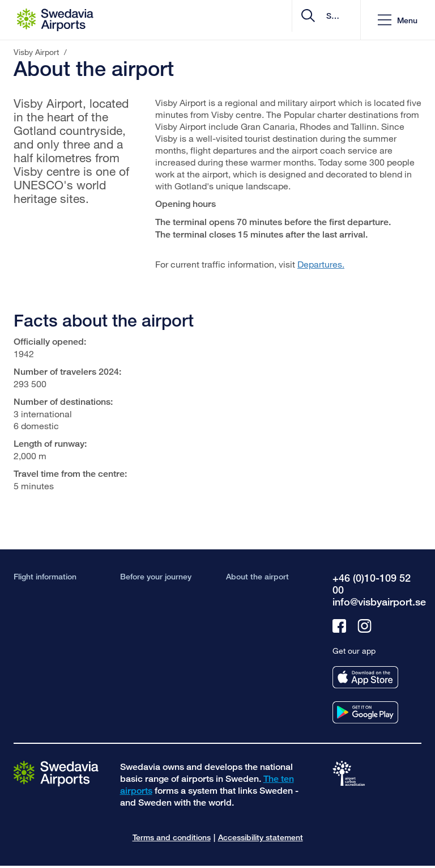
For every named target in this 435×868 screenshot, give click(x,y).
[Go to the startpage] (56, 773)
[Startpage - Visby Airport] (55, 20)
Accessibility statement (261, 837)
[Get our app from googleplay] (365, 712)
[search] (284, 20)
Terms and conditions (172, 837)
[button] (398, 20)
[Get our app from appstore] (365, 677)
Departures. (321, 264)
